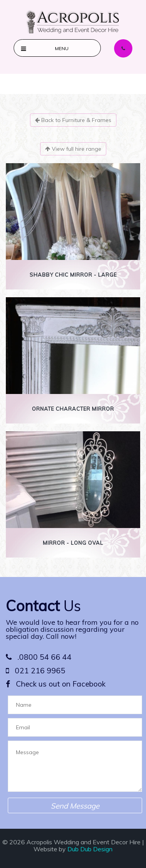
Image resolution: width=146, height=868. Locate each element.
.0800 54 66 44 (39, 657)
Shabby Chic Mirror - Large (73, 275)
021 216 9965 (36, 671)
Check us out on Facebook (56, 684)
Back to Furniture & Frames (73, 120)
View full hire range (73, 149)
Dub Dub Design (90, 849)
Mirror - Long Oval (73, 543)
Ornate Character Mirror (73, 409)
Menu (62, 48)
